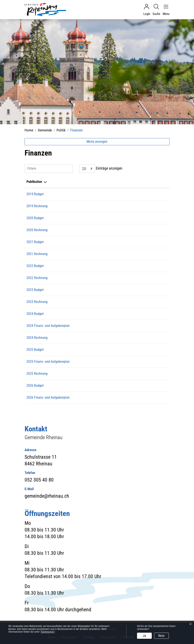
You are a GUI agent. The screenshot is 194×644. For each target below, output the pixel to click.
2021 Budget (35, 242)
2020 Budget (35, 218)
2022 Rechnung (37, 278)
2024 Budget (35, 314)
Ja (144, 636)
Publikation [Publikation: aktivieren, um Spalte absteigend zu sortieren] (34, 182)
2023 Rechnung (37, 302)
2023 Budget (35, 290)
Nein (161, 636)
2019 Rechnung (37, 206)
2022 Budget (35, 266)
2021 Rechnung (37, 254)
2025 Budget (35, 350)
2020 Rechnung (37, 230)
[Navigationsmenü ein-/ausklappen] (165, 10)
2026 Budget (35, 385)
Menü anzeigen (97, 142)
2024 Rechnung (37, 338)
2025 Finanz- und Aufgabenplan (48, 362)
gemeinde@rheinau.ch (47, 496)
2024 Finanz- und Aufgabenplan (48, 326)
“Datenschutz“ (48, 632)
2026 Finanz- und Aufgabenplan (48, 397)
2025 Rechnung (37, 374)
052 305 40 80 (39, 480)
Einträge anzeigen (101, 169)
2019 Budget (35, 194)
